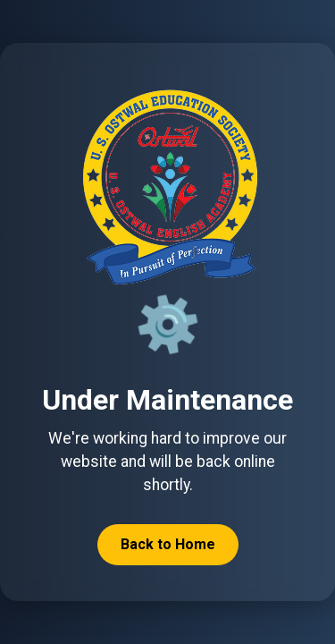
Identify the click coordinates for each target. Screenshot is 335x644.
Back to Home (168, 544)
